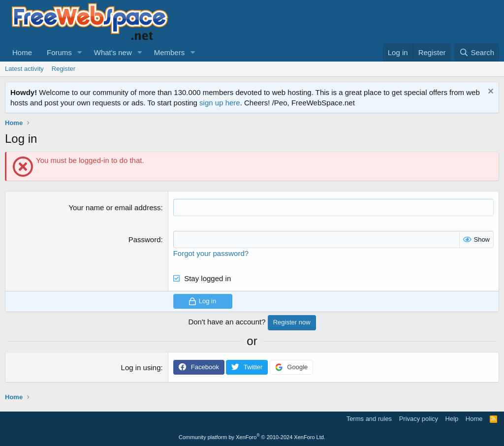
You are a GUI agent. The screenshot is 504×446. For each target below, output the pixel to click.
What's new (113, 52)
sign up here (220, 103)
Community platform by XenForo (252, 437)
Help (452, 419)
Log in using (141, 367)
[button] (80, 52)
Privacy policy (419, 419)
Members (170, 52)
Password (145, 239)
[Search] (477, 52)
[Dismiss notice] (489, 92)
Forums (59, 52)
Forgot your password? (211, 253)
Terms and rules (369, 419)
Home (22, 52)
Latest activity (24, 69)
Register (63, 69)
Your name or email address (114, 207)
